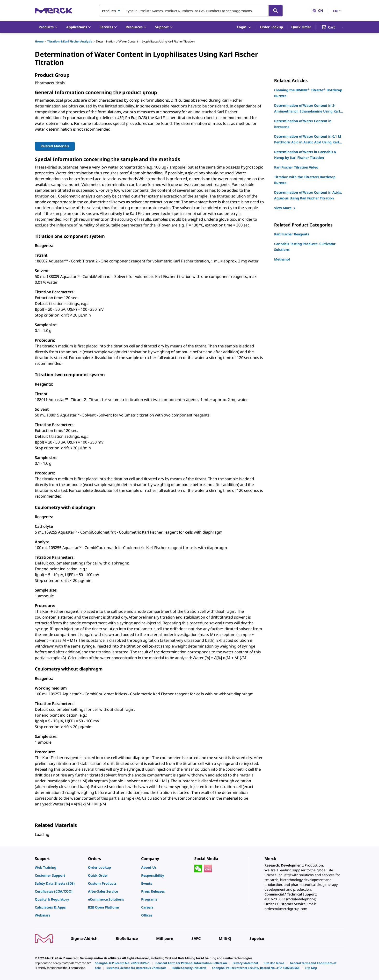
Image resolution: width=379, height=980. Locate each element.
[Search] (276, 11)
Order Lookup (272, 27)
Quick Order (301, 27)
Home (39, 41)
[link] (59, 867)
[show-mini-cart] (332, 27)
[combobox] (191, 11)
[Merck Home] (53, 11)
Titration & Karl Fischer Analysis (70, 41)
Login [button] (244, 27)
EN (338, 11)
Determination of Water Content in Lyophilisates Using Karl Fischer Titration (145, 41)
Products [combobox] (109, 11)
